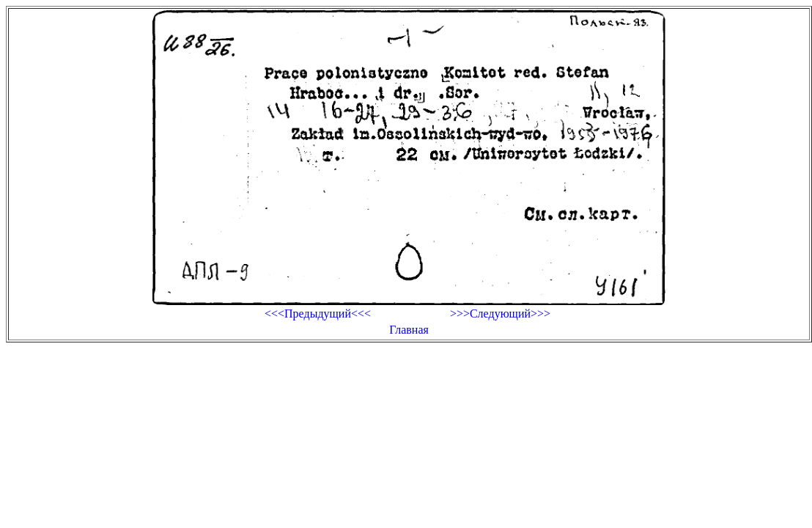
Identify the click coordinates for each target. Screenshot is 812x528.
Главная (409, 330)
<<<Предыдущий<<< (318, 313)
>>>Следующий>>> (500, 313)
